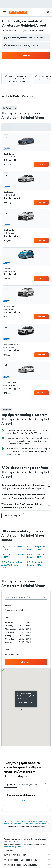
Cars (17, 821)
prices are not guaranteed (14, 847)
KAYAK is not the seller (27, 855)
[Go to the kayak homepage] (18, 12)
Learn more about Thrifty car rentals (23, 801)
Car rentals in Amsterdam (12, 824)
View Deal (41, 164)
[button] (5, 12)
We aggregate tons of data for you (27, 860)
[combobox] (11, 31)
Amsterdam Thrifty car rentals (36, 824)
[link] (26, 662)
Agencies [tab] (10, 785)
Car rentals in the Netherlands (34, 821)
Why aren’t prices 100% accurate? (27, 865)
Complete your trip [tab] (28, 785)
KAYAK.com (8, 821)
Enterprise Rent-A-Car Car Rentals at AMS (12, 565)
